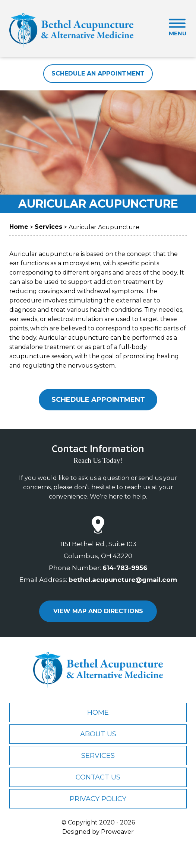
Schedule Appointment (98, 400)
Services (98, 756)
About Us (98, 734)
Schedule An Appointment (98, 73)
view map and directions (98, 611)
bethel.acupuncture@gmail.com (123, 580)
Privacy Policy (98, 799)
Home (98, 712)
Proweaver (117, 832)
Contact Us (98, 777)
